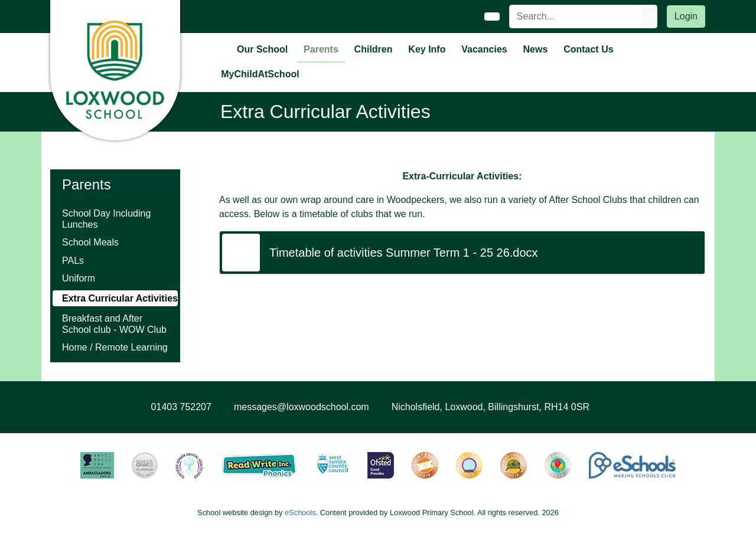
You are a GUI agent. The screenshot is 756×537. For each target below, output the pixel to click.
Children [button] (374, 49)
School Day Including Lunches (106, 219)
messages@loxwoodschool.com (302, 407)
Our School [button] (262, 49)
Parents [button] (321, 49)
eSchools (300, 513)
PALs (73, 261)
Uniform (79, 278)
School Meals (90, 242)
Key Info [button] (427, 49)
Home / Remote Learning (115, 347)
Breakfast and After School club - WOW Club (114, 324)
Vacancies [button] (484, 49)
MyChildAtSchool (260, 74)
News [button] (536, 49)
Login (686, 16)
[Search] (576, 17)
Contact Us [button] (588, 49)
